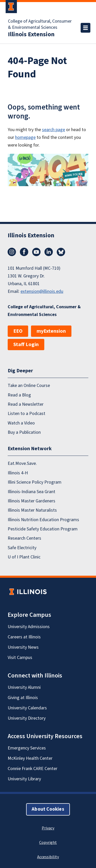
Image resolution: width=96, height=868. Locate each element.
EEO (18, 331)
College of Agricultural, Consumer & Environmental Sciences (40, 24)
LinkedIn (49, 252)
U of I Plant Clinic (24, 557)
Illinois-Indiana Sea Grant (31, 491)
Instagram (12, 252)
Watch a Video (21, 423)
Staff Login (26, 345)
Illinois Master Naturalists (32, 510)
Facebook (24, 252)
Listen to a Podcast (26, 414)
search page (54, 130)
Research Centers (24, 538)
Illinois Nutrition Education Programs (43, 519)
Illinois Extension (31, 34)
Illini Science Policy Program (35, 482)
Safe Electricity (22, 548)
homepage (25, 137)
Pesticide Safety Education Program (43, 529)
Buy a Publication (24, 432)
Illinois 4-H (18, 473)
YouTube (36, 252)
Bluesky (61, 252)
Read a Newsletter (26, 404)
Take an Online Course (29, 386)
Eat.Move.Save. (22, 463)
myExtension (51, 331)
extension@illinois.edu (42, 291)
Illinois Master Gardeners (31, 501)
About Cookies (48, 809)
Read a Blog (19, 395)
